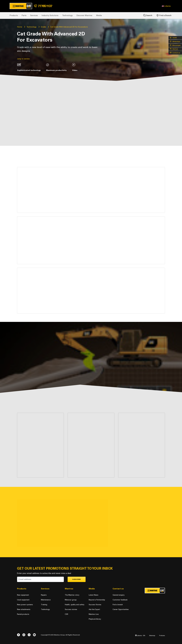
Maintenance (46, 600)
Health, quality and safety (75, 605)
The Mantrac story (72, 595)
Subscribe (77, 579)
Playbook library (95, 619)
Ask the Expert (94, 609)
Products (14, 15)
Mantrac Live (94, 614)
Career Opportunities (121, 609)
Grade (43, 27)
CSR (66, 614)
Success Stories (95, 605)
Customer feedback (120, 600)
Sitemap (152, 635)
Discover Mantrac (84, 15)
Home (20, 27)
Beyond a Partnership (97, 600)
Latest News (94, 595)
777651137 (43, 6)
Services (34, 15)
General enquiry (119, 595)
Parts (24, 15)
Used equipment (23, 600)
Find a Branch (164, 15)
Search (148, 15)
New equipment (23, 595)
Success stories (71, 609)
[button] (166, 6)
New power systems (25, 605)
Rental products (23, 614)
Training (44, 605)
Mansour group (71, 600)
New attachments (24, 609)
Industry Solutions (50, 15)
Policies (162, 635)
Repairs (44, 595)
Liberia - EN (140, 635)
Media (99, 15)
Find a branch (118, 605)
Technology (67, 15)
